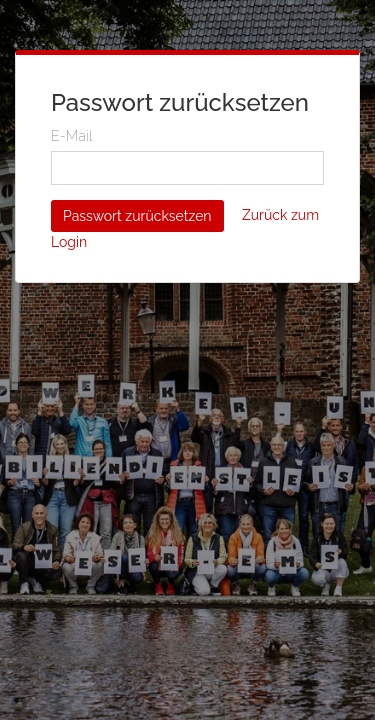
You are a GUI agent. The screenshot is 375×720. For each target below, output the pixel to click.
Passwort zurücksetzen (137, 216)
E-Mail (71, 136)
